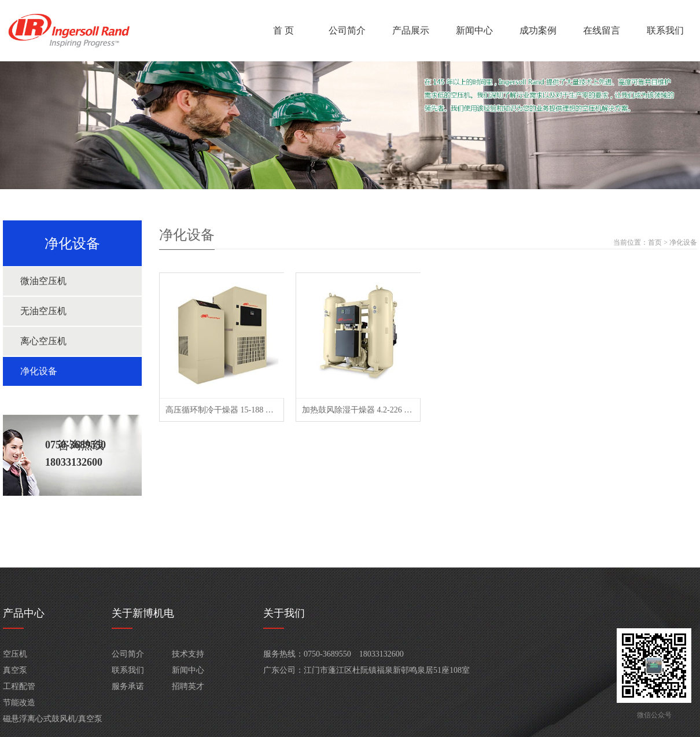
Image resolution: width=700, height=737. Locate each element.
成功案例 (538, 30)
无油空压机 (43, 311)
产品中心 (24, 613)
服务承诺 (128, 686)
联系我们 (665, 30)
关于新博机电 (143, 613)
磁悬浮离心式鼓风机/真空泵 (53, 719)
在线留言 (602, 30)
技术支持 (188, 654)
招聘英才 (188, 686)
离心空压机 (43, 341)
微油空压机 (43, 281)
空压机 (15, 654)
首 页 (283, 30)
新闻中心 (474, 30)
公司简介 (347, 30)
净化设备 (39, 371)
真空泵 (15, 670)
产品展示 (411, 30)
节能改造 (19, 703)
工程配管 (19, 686)
